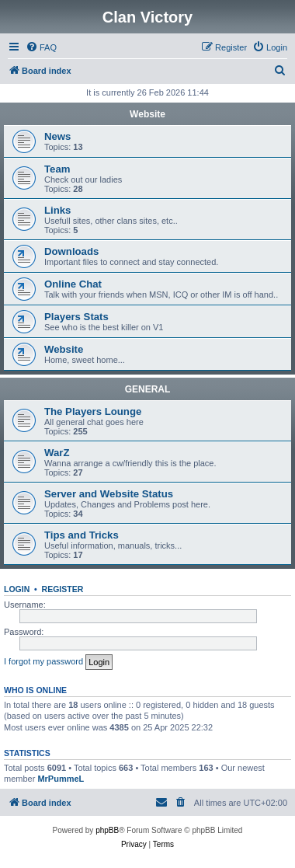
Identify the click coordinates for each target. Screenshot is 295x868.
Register (63, 589)
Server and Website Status (109, 494)
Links (57, 210)
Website (147, 114)
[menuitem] (41, 47)
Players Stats (76, 317)
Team (57, 169)
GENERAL (148, 389)
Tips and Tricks (82, 535)
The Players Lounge (93, 411)
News (57, 136)
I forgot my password (43, 661)
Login (17, 589)
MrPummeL (61, 779)
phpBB (107, 830)
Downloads (71, 251)
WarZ (57, 453)
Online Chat (73, 284)
